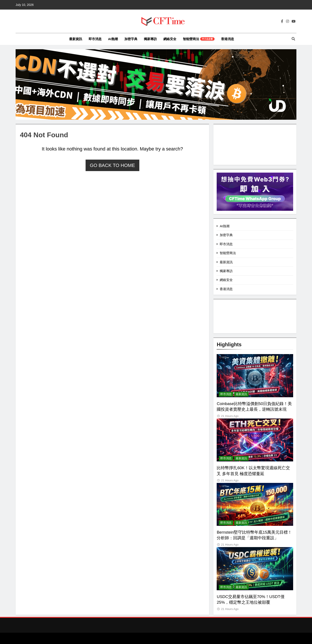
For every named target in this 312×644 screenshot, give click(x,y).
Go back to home (112, 165)
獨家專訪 (150, 39)
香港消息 (227, 39)
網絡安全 (170, 39)
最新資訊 (76, 39)
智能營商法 (199, 39)
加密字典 (131, 39)
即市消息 (95, 39)
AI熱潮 (113, 39)
